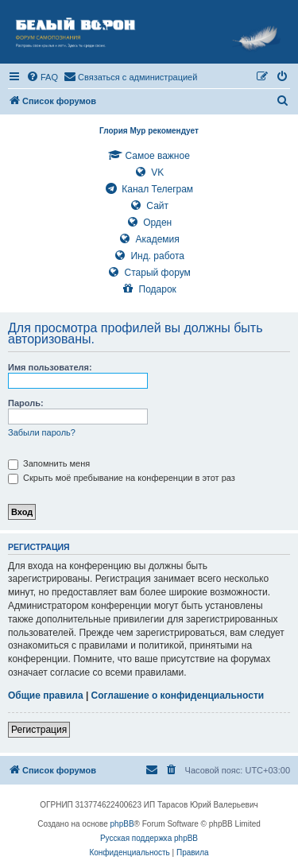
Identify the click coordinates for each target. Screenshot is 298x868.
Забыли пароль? (42, 432)
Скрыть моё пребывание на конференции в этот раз (122, 478)
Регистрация (39, 730)
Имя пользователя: (50, 367)
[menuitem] (42, 77)
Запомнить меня (49, 463)
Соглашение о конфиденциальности (178, 696)
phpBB (122, 824)
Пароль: (26, 403)
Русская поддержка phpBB (149, 838)
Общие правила (46, 696)
